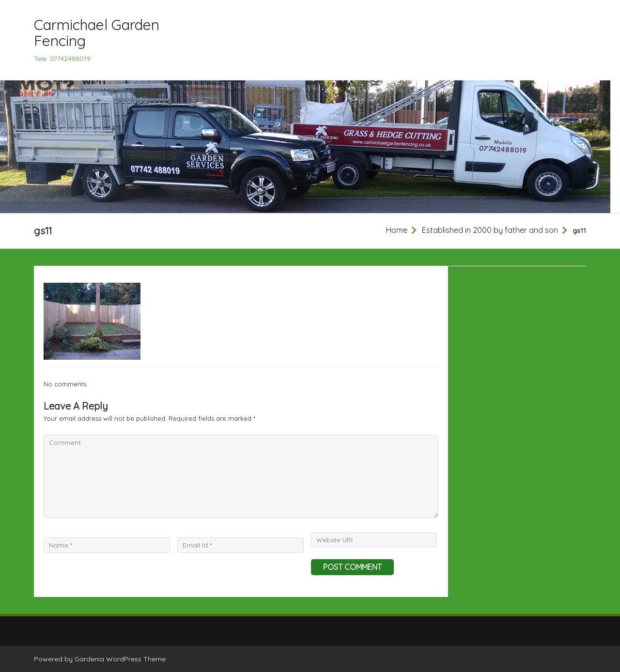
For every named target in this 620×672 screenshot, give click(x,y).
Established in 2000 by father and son (490, 230)
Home (397, 230)
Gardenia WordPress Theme (120, 659)
